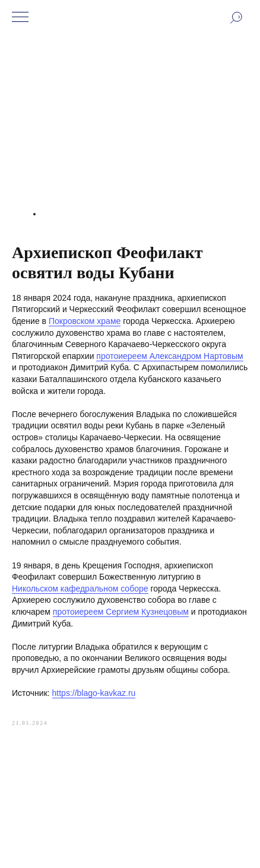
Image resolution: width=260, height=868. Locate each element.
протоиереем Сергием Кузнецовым (121, 612)
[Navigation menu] (20, 18)
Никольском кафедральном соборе (80, 589)
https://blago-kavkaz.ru (94, 693)
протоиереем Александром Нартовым (169, 356)
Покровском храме (85, 321)
